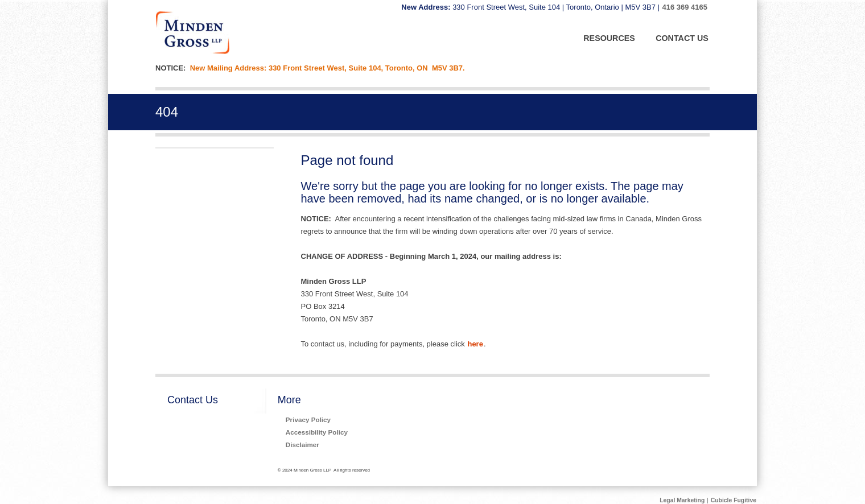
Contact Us (193, 400)
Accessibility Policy (317, 432)
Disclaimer (302, 445)
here (475, 344)
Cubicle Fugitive (734, 500)
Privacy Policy (308, 420)
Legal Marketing (682, 500)
